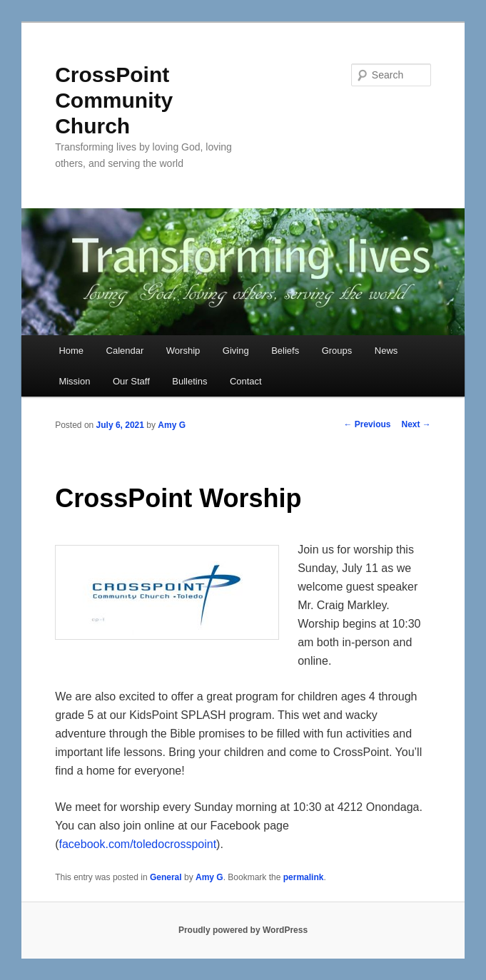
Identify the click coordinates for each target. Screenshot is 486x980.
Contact (246, 381)
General (166, 877)
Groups (337, 351)
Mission (74, 381)
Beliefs (285, 351)
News (386, 351)
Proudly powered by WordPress (243, 930)
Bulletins (189, 381)
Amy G (172, 425)
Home (71, 351)
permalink (304, 877)
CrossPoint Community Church (114, 100)
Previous (367, 424)
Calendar (125, 351)
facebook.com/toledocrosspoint (138, 844)
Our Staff (131, 381)
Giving (236, 351)
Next (416, 424)
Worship (183, 351)
